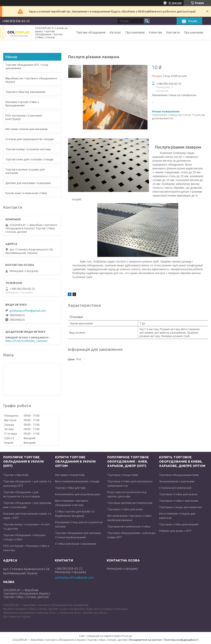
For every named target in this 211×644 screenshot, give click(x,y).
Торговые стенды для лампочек (181, 507)
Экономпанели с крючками (177, 481)
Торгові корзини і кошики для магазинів (25, 171)
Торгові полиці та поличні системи (28, 149)
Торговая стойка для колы (125, 509)
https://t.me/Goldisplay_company (26, 341)
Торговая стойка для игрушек (179, 524)
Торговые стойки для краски (178, 494)
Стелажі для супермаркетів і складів (29, 139)
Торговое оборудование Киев (179, 475)
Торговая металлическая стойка (129, 526)
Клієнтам (156, 32)
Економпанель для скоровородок (78, 494)
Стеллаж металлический (175, 488)
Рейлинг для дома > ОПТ (175, 531)
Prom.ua (127, 636)
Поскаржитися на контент (146, 640)
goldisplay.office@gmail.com (28, 311)
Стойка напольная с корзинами (76, 544)
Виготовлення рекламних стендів (77, 481)
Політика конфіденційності (181, 640)
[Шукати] (147, 21)
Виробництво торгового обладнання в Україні (31, 80)
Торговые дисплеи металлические (130, 503)
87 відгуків (175, 3)
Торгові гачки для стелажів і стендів (29, 159)
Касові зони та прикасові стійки (26, 193)
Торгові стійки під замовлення (25, 92)
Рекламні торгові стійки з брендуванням (22, 104)
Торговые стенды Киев (123, 475)
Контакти (173, 32)
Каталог (116, 32)
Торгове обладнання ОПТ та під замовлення (27, 66)
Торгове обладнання (91, 32)
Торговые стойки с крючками (179, 501)
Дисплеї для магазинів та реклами (28, 183)
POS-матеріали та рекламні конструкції (24, 117)
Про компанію (135, 32)
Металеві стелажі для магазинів (26, 129)
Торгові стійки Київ (16, 475)
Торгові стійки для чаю (70, 488)
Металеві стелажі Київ (70, 475)
